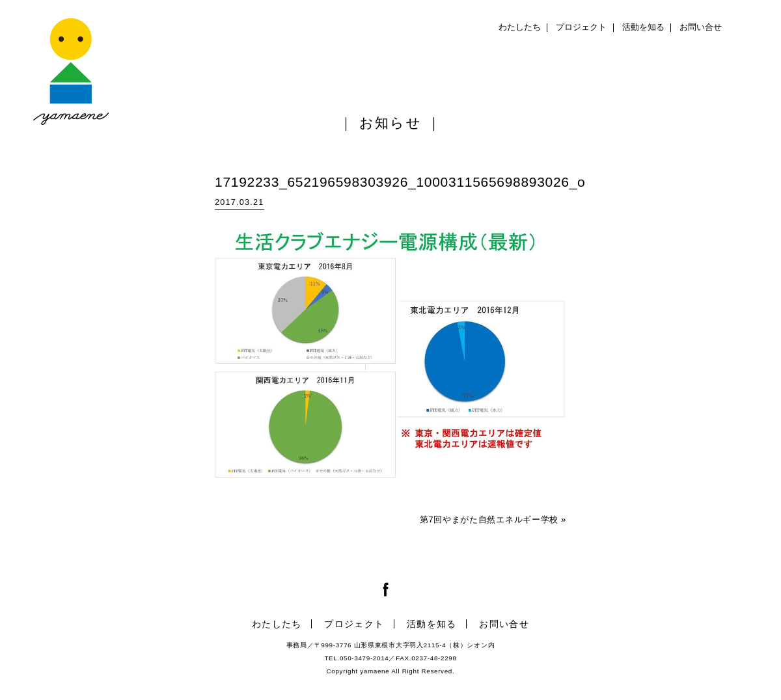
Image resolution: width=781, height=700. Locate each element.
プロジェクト (581, 27)
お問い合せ (701, 27)
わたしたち (520, 27)
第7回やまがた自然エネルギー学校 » (493, 520)
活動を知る (643, 27)
